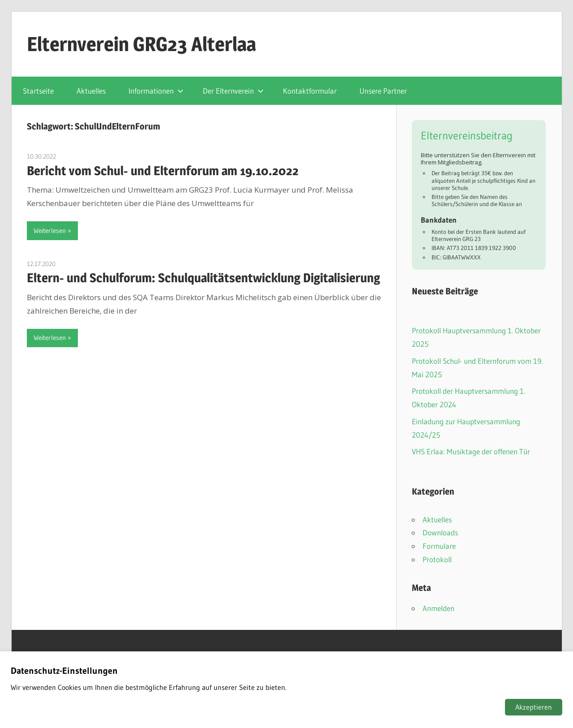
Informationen (156, 91)
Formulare (439, 546)
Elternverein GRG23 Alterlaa (141, 44)
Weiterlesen (50, 230)
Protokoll (437, 559)
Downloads (440, 532)
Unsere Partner (383, 91)
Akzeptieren (534, 707)
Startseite (38, 91)
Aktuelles (91, 91)
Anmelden (438, 608)
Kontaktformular (310, 91)
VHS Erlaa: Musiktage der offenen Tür (471, 451)
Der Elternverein (233, 91)
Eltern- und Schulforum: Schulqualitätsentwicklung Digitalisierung (203, 278)
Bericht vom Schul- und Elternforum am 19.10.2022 (163, 171)
